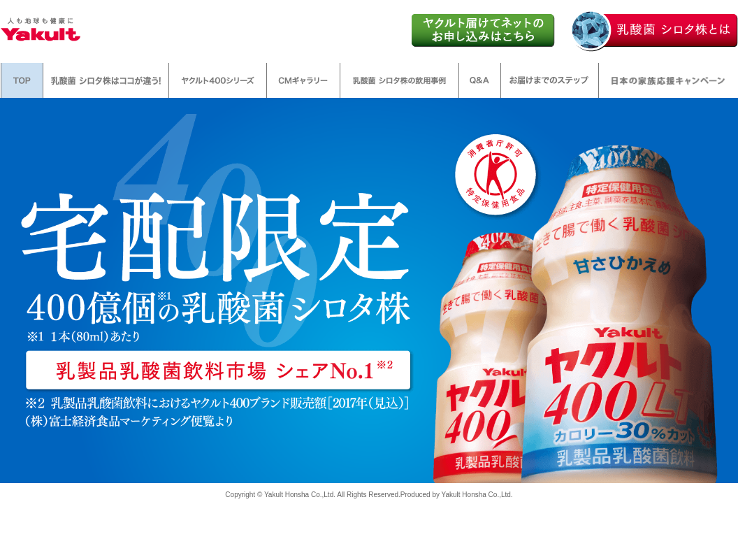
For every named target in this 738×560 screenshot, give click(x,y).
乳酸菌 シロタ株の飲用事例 (399, 80)
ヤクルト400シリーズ (218, 80)
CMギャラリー (303, 80)
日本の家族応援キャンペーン (668, 80)
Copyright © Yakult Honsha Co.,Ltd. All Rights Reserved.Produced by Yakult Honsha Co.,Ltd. (369, 495)
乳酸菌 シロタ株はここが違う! (106, 80)
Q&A (480, 80)
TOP (22, 80)
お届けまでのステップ (550, 80)
